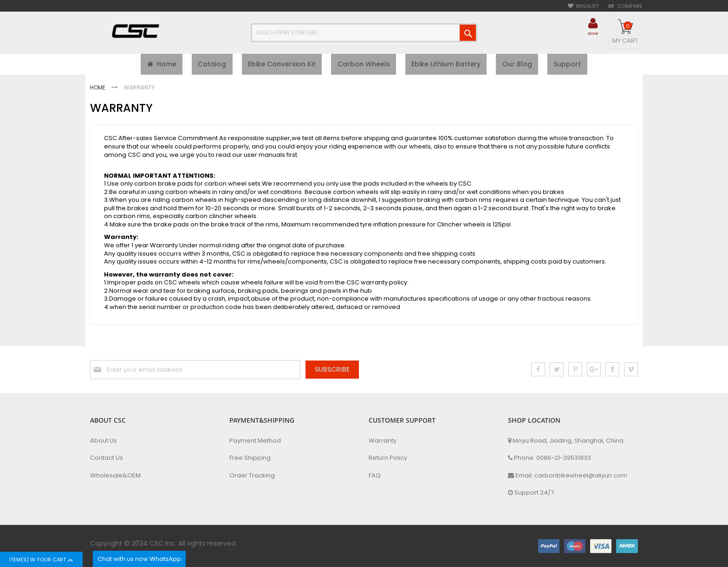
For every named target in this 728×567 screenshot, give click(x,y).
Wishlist (587, 6)
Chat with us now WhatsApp (139, 559)
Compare (629, 6)
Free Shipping (250, 458)
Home (98, 90)
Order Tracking (252, 476)
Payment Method (255, 441)
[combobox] (364, 33)
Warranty (383, 441)
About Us (104, 441)
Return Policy (388, 458)
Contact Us (107, 458)
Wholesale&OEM (115, 476)
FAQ (375, 476)
